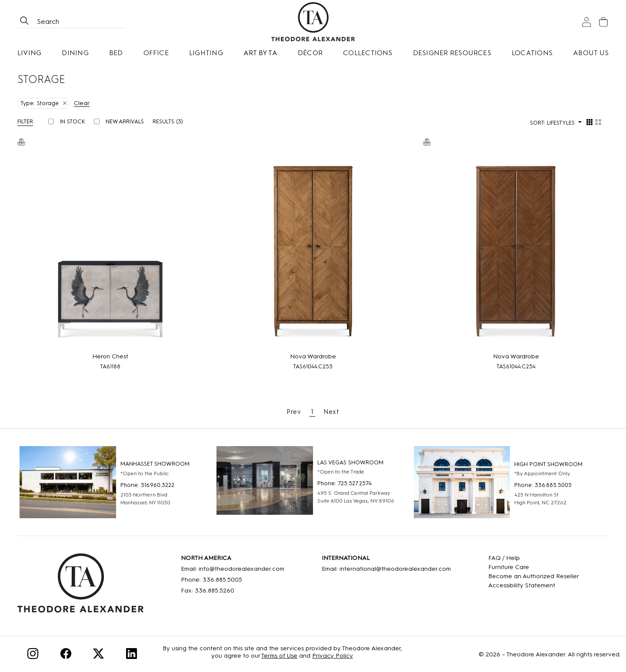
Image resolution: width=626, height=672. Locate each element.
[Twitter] (98, 655)
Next (331, 412)
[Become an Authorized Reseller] (534, 576)
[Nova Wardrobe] (313, 250)
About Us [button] (591, 53)
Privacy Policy (333, 656)
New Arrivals (125, 121)
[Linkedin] (132, 655)
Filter (25, 121)
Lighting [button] (206, 53)
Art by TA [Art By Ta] (260, 53)
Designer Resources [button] (452, 53)
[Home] (80, 586)
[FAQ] (534, 558)
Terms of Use (279, 656)
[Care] (534, 567)
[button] (28, 121)
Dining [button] (75, 53)
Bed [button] (116, 53)
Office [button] (156, 53)
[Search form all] (80, 22)
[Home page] (313, 22)
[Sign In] (586, 22)
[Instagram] (33, 655)
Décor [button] (310, 53)
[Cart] (603, 22)
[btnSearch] (24, 22)
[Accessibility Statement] (534, 585)
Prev (294, 412)
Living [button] (29, 53)
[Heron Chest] (110, 250)
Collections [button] (368, 53)
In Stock (73, 121)
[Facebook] (66, 655)
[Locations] (532, 53)
